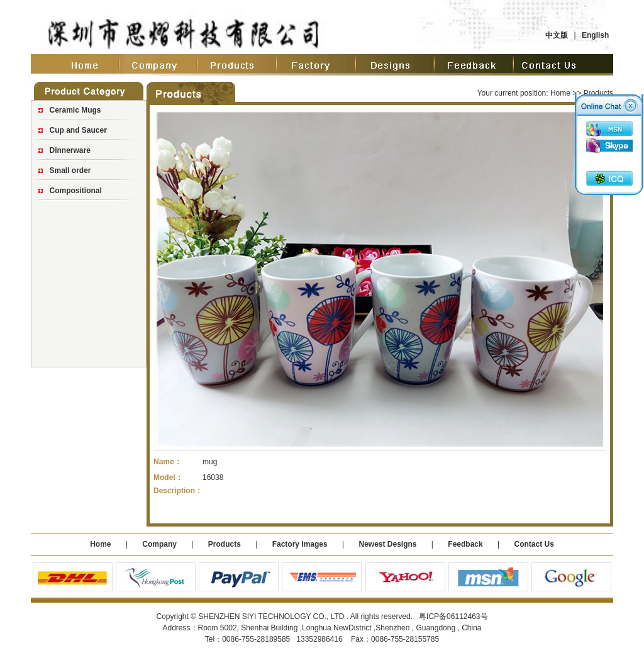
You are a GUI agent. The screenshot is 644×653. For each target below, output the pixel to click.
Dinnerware (70, 150)
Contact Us (534, 544)
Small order (70, 170)
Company (158, 544)
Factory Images (300, 544)
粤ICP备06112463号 (453, 617)
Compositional (76, 191)
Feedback (465, 544)
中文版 (557, 35)
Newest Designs (388, 544)
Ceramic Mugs (75, 110)
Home (560, 93)
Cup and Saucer (78, 130)
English (595, 35)
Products (225, 544)
